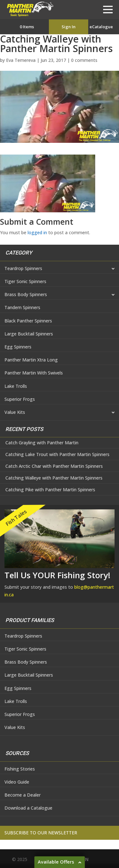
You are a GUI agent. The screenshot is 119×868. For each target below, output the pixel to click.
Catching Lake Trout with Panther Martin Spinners (57, 454)
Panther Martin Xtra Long (31, 360)
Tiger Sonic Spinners (25, 281)
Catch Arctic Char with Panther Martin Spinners (54, 466)
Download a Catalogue (28, 808)
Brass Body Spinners (60, 295)
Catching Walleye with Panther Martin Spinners (54, 478)
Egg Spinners (18, 347)
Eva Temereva (21, 60)
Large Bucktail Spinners (29, 334)
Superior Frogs (20, 399)
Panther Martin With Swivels (34, 373)
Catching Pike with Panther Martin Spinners (50, 490)
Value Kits (60, 413)
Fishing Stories (20, 769)
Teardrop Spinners (60, 269)
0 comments (84, 60)
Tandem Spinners (22, 307)
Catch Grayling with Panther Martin (42, 443)
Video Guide (17, 782)
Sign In (69, 27)
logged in (37, 232)
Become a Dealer (23, 795)
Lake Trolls (16, 386)
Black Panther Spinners (28, 321)
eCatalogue (101, 27)
